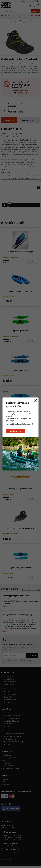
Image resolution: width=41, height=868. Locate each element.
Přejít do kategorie (15, 431)
